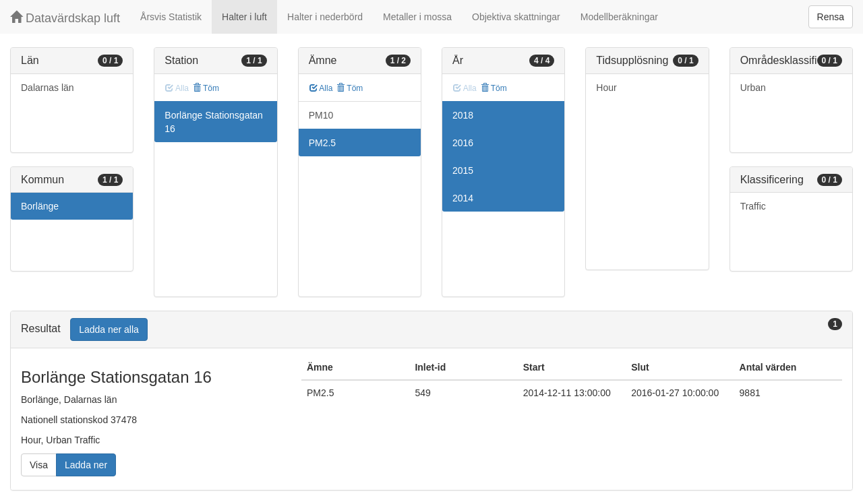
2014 (463, 198)
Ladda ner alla (109, 329)
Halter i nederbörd (325, 17)
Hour (606, 88)
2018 (463, 115)
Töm (206, 88)
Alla (321, 88)
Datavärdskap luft (65, 18)
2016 (463, 143)
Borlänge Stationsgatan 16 (214, 122)
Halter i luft (244, 17)
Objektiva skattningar (516, 17)
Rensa (831, 17)
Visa (39, 465)
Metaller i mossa (417, 17)
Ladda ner (86, 465)
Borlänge (40, 206)
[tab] (431, 330)
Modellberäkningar (619, 17)
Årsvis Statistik (171, 17)
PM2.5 (322, 143)
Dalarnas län (48, 88)
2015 (463, 170)
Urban (753, 88)
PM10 (321, 115)
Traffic (753, 206)
